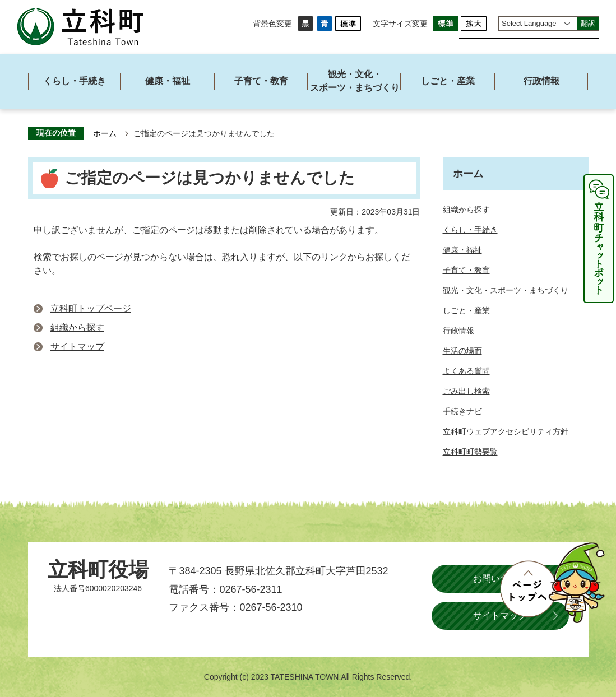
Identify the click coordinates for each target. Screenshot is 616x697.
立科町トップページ (91, 308)
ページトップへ (552, 583)
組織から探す (77, 327)
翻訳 (588, 23)
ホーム (105, 134)
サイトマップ (77, 347)
